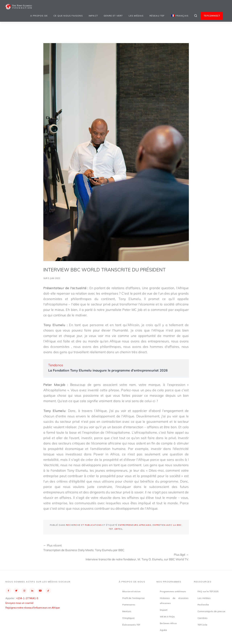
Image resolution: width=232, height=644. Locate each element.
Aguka (163, 630)
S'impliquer (129, 618)
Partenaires (129, 605)
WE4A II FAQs (167, 617)
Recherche (203, 605)
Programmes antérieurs (173, 591)
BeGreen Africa (168, 623)
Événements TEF (131, 625)
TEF (111, 529)
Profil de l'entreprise (133, 598)
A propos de (39, 16)
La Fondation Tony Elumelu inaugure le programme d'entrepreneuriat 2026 (108, 370)
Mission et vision (131, 591)
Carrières (203, 618)
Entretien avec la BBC (167, 525)
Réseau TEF (157, 16)
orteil (119, 529)
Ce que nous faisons (68, 16)
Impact (93, 16)
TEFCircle (203, 625)
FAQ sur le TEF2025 (208, 591)
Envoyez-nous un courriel (19, 603)
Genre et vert (113, 16)
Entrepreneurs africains (135, 525)
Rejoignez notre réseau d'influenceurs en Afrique (33, 608)
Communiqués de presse (211, 611)
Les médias (136, 16)
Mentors (127, 611)
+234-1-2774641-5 (27, 598)
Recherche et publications (84, 525)
